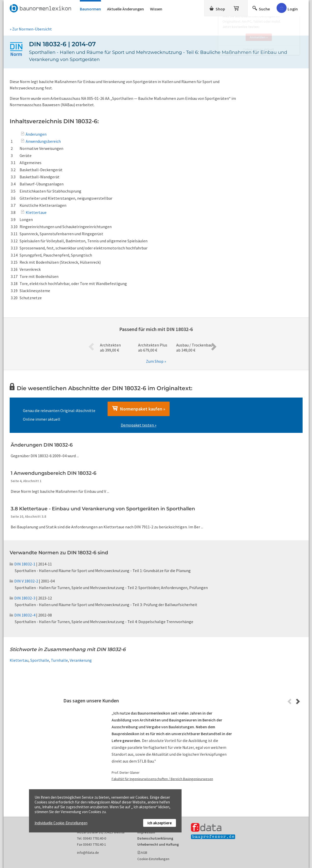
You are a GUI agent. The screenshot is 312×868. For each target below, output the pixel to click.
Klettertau (19, 660)
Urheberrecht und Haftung (158, 844)
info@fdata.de (88, 853)
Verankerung (81, 660)
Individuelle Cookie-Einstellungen (61, 823)
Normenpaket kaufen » (139, 409)
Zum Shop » (156, 361)
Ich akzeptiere (160, 823)
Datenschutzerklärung (155, 838)
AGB (144, 853)
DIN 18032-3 (23, 598)
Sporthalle (40, 660)
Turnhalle (59, 660)
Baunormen (90, 9)
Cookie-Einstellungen (153, 859)
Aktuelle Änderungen (125, 9)
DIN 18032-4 (23, 615)
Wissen (156, 9)
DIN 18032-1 (23, 564)
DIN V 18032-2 (24, 581)
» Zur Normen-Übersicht (31, 29)
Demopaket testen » (139, 425)
